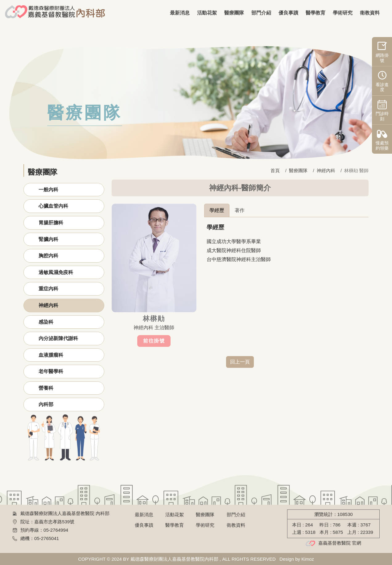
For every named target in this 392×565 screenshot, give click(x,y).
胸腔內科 (48, 256)
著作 (240, 210)
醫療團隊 (234, 13)
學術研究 (343, 13)
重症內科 (48, 289)
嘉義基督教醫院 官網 (340, 543)
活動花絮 (207, 13)
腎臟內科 (48, 239)
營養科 (46, 388)
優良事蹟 (288, 13)
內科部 (46, 404)
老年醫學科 (51, 371)
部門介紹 (261, 13)
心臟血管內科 (53, 206)
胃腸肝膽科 (51, 223)
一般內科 (48, 190)
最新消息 (180, 13)
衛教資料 (370, 13)
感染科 (46, 322)
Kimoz (308, 559)
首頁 (275, 170)
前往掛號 (154, 341)
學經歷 (217, 210)
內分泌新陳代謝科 (58, 338)
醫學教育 (316, 13)
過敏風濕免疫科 (56, 272)
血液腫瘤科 (51, 355)
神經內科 (48, 305)
